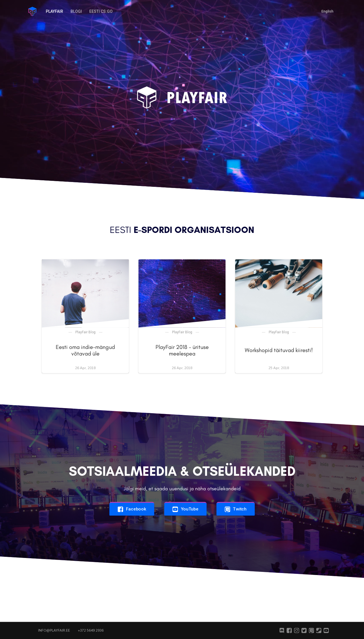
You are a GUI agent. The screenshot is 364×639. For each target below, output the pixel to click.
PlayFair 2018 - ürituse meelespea (182, 350)
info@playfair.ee (54, 630)
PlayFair (54, 11)
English (327, 11)
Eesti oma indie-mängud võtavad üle (85, 350)
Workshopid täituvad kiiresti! (279, 350)
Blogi (76, 11)
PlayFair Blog (85, 332)
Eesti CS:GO (101, 11)
